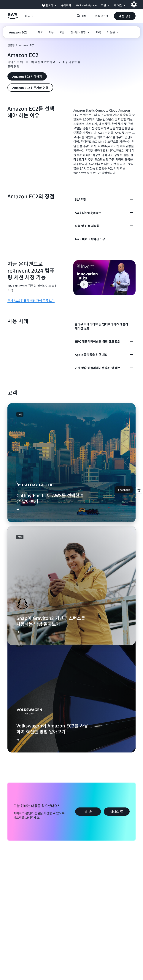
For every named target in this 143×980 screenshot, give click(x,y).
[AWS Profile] (134, 4)
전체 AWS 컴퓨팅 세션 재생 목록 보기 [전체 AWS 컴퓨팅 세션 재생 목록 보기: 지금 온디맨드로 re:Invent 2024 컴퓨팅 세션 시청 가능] (31, 300)
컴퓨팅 (11, 45)
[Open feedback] (139, 490)
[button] (125, 16)
